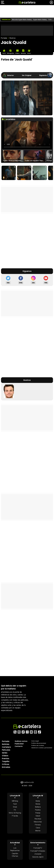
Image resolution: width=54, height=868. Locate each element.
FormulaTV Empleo (38, 851)
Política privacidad (39, 743)
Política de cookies (38, 745)
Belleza (38, 807)
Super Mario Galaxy (40, 20)
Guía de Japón (38, 857)
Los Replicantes (15, 849)
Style (15, 807)
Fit (15, 810)
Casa (38, 828)
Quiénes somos (21, 741)
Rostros (13, 38)
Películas (6, 750)
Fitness (38, 825)
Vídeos (5, 756)
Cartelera (6, 747)
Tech (15, 804)
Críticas (6, 764)
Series (5, 753)
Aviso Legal (35, 741)
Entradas (6, 767)
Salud (38, 816)
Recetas (38, 819)
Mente (38, 831)
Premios (6, 759)
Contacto (19, 746)
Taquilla (6, 761)
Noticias (6, 744)
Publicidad (19, 744)
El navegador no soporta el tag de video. (27, 135)
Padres (38, 810)
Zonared (38, 854)
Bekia (38, 801)
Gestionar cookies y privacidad (42, 748)
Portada (4, 38)
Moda (38, 804)
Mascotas (38, 822)
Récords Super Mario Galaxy (22, 20)
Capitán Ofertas (15, 855)
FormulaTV (38, 848)
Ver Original (27, 75)
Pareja (38, 813)
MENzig (15, 801)
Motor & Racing (15, 813)
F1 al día (15, 816)
